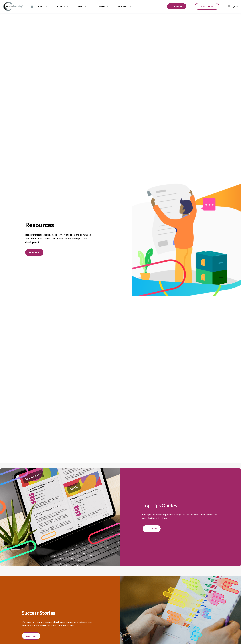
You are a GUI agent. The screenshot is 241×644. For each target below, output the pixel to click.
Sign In (233, 6)
